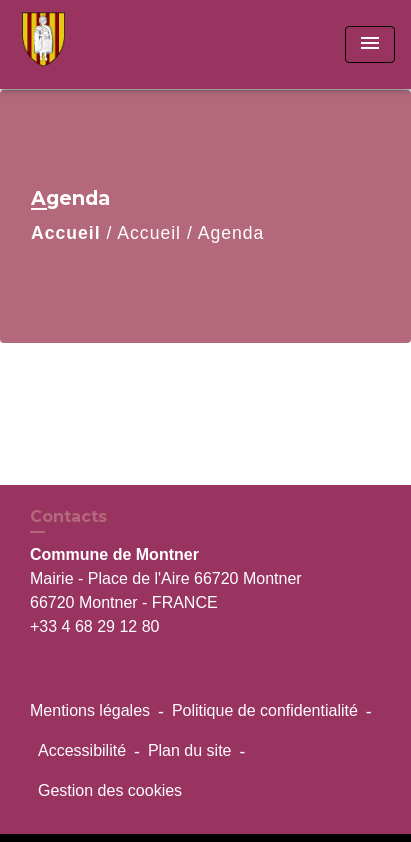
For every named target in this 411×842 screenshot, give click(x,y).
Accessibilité (82, 750)
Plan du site (190, 750)
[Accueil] (91, 44)
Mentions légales (90, 710)
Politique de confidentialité (265, 710)
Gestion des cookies (110, 790)
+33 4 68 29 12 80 (94, 626)
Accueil (66, 233)
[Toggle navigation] (370, 44)
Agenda (231, 233)
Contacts (68, 516)
